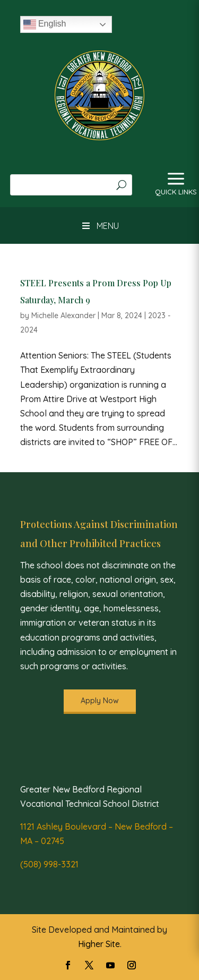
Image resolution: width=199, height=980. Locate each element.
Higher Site (99, 944)
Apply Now (100, 701)
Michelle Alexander (63, 316)
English (45, 24)
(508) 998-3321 (49, 864)
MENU (99, 226)
